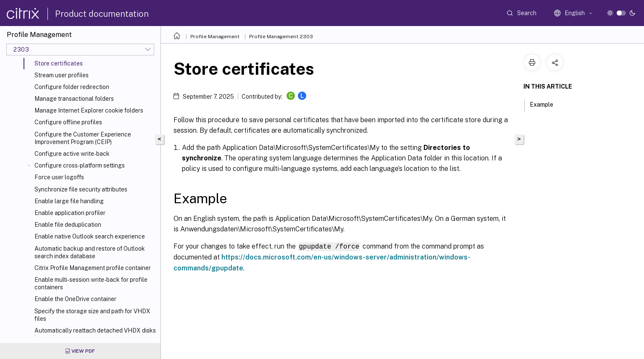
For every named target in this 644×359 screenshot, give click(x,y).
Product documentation (102, 14)
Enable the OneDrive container (75, 299)
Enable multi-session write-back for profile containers (91, 283)
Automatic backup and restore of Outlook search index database (90, 252)
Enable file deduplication (68, 225)
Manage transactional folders (74, 99)
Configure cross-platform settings (80, 165)
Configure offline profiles (68, 122)
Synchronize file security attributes (81, 189)
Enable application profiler (70, 213)
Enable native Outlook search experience (90, 236)
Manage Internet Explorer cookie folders (89, 110)
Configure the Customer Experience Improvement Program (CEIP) (83, 138)
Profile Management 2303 (281, 37)
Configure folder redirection (72, 87)
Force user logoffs (59, 177)
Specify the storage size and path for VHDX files (92, 315)
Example (546, 104)
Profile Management (215, 37)
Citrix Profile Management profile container (93, 268)
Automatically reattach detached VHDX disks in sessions (95, 334)
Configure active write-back (72, 154)
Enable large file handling (69, 201)
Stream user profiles (62, 75)
